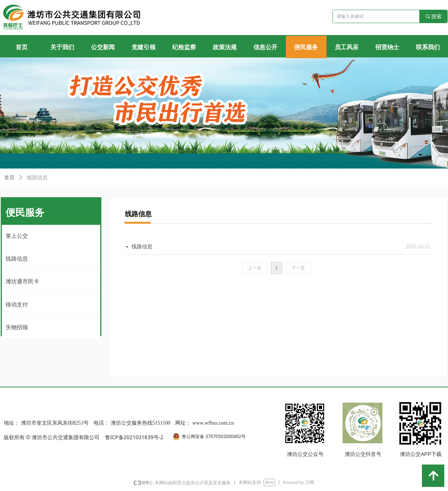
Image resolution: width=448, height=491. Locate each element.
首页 (9, 178)
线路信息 (37, 178)
